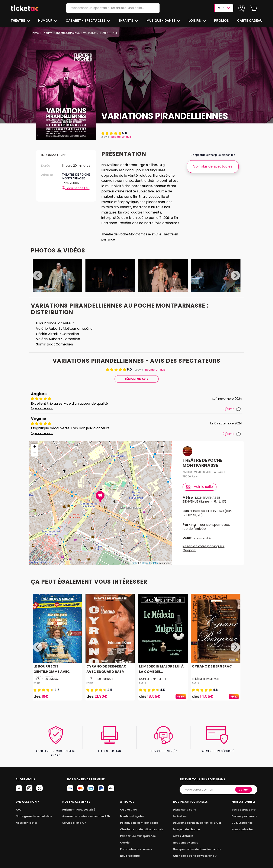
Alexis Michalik (184, 838)
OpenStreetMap (150, 568)
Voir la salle (200, 492)
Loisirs (195, 21)
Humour (46, 21)
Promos (222, 21)
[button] (253, 8)
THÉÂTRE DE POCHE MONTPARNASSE (76, 177)
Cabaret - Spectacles (86, 21)
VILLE (224, 8)
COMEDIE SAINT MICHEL (153, 684)
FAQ (18, 811)
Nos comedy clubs (186, 844)
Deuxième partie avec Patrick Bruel (197, 824)
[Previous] (38, 281)
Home (35, 33)
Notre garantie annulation (33, 818)
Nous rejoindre (131, 857)
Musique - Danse (161, 21)
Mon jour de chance (187, 831)
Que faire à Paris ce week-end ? (195, 857)
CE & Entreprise (243, 824)
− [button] (35, 459)
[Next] (235, 281)
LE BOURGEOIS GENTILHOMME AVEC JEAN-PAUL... (57, 677)
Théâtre (18, 21)
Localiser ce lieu (76, 188)
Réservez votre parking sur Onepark (203, 553)
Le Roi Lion (181, 818)
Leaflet (134, 568)
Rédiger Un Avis (136, 384)
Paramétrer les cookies (136, 851)
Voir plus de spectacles (213, 166)
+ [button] (35, 452)
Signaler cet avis (41, 414)
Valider (244, 791)
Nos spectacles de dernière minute (197, 851)
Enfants (126, 21)
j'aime (232, 414)
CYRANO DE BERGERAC (211, 672)
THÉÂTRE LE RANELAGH (206, 684)
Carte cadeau (250, 21)
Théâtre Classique (67, 33)
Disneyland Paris (185, 811)
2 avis (105, 137)
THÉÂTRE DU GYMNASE (47, 684)
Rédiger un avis (121, 137)
